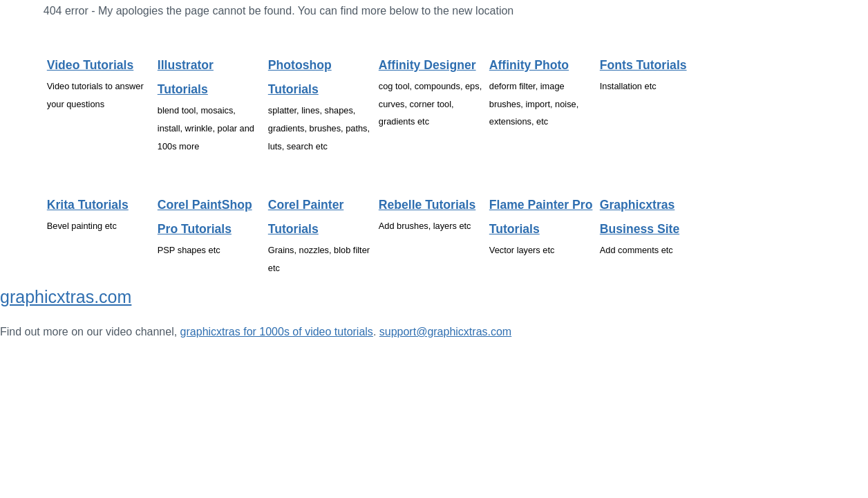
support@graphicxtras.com (445, 332)
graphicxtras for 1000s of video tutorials (277, 332)
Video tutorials (90, 65)
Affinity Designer (427, 65)
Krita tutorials (88, 205)
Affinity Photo (529, 65)
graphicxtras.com (66, 297)
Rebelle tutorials (427, 205)
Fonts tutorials (643, 65)
